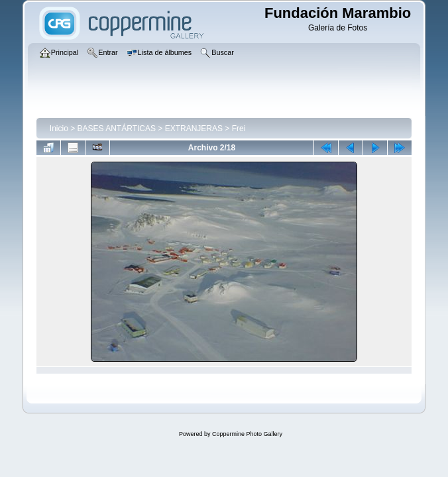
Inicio (59, 129)
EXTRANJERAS (194, 129)
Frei (239, 129)
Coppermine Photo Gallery (247, 434)
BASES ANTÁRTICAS (117, 129)
